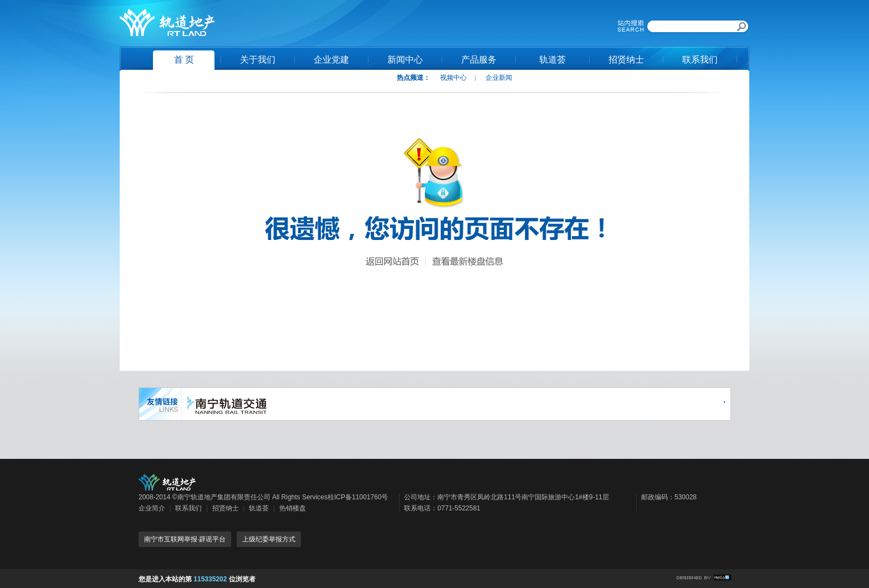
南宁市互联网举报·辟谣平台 (185, 539)
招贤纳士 (626, 60)
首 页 (184, 60)
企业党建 (331, 60)
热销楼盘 (293, 508)
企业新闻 (499, 78)
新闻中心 (405, 60)
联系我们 (700, 60)
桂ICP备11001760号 (358, 497)
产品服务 (479, 60)
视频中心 (453, 78)
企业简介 (152, 508)
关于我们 (258, 60)
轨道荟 (553, 60)
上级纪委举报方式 (269, 539)
